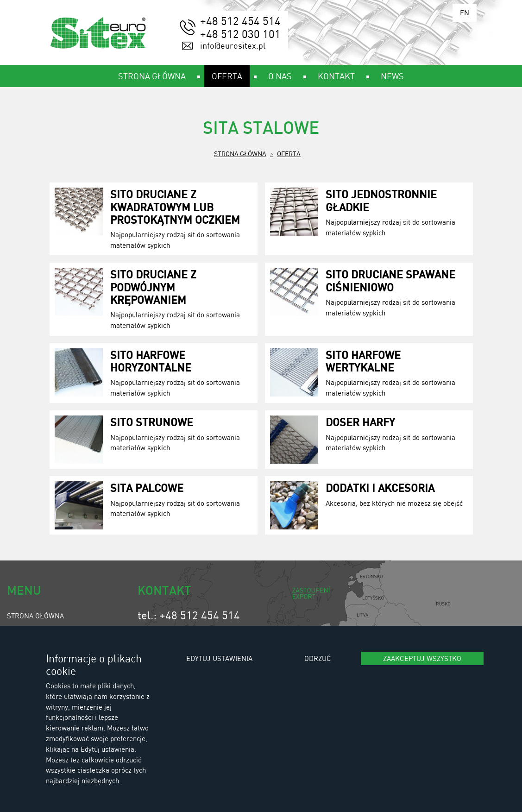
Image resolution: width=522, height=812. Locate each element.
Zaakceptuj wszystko (422, 658)
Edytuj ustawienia (219, 658)
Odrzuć (318, 658)
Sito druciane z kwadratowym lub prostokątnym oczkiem (175, 206)
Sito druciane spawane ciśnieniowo (390, 280)
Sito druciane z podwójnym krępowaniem (153, 286)
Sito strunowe (152, 422)
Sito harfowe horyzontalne (151, 361)
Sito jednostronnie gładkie (381, 200)
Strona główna (240, 153)
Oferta (289, 153)
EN (465, 13)
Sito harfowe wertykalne (363, 361)
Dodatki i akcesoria (380, 488)
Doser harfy (360, 422)
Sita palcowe (147, 488)
